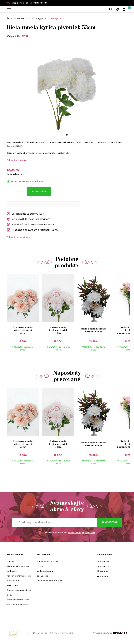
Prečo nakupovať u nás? (18, 600)
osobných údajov (76, 533)
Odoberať (110, 522)
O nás (10, 595)
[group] (24, 315)
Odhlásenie (90, 533)
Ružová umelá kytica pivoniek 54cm (58, 330)
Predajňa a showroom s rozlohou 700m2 (33, 230)
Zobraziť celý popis (16, 160)
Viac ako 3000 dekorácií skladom (28, 219)
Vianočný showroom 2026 (49, 581)
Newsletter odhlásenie (18, 605)
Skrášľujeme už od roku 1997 (25, 214)
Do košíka (41, 191)
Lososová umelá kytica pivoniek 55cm (23, 330)
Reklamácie (13, 585)
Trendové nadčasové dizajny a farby (30, 225)
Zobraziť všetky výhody (18, 237)
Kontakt (10, 561)
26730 (25, 36)
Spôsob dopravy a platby (19, 590)
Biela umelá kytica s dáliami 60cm (93, 330)
